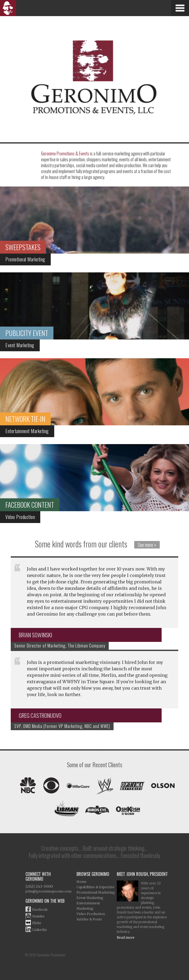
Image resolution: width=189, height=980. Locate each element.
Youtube (38, 916)
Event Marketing (90, 898)
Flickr (37, 923)
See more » (147, 545)
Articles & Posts (89, 919)
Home (81, 882)
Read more (126, 937)
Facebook (40, 910)
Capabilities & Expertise (95, 887)
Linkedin (39, 930)
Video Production (91, 914)
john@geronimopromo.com (48, 891)
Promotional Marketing (96, 892)
